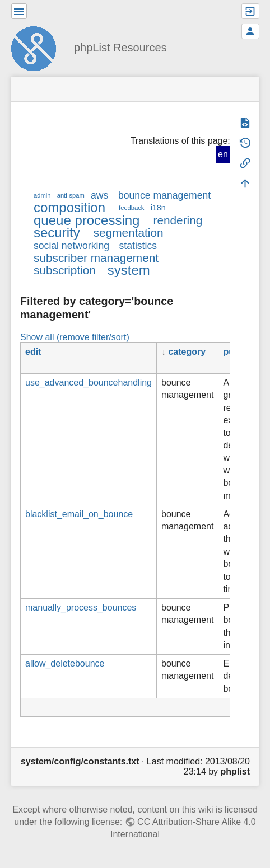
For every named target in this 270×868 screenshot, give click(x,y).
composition (69, 207)
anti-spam (71, 195)
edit (33, 352)
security (57, 233)
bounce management (164, 195)
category (187, 352)
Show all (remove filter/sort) (75, 337)
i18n (158, 208)
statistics (138, 246)
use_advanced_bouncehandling (89, 383)
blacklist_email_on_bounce (79, 514)
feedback (131, 208)
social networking (71, 246)
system (129, 270)
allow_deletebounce (65, 663)
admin (42, 195)
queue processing (87, 220)
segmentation (129, 233)
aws (99, 195)
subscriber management (96, 258)
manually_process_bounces (81, 607)
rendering (178, 220)
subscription (65, 270)
